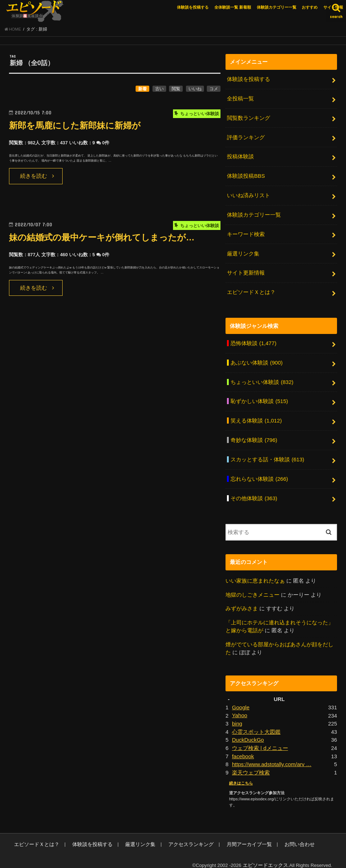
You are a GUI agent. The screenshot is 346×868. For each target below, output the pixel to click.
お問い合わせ (281, 836)
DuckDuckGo (248, 732)
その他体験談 (254, 492)
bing (237, 716)
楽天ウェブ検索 (251, 764)
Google (241, 700)
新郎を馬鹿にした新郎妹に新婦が (78, 126)
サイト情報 (333, 7)
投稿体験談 (240, 156)
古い (159, 90)
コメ (214, 90)
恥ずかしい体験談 (259, 397)
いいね (195, 90)
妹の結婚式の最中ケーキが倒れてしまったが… (106, 238)
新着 (142, 90)
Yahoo (240, 708)
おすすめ (310, 7)
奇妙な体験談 (254, 435)
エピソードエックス (267, 857)
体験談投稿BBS (246, 175)
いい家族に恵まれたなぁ (255, 575)
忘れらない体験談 (259, 474)
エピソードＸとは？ (251, 289)
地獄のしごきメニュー (252, 588)
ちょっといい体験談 (262, 378)
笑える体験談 (256, 416)
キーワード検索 (246, 232)
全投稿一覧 (240, 99)
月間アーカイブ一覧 (233, 836)
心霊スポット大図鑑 (256, 724)
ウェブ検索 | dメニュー (260, 740)
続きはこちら (241, 775)
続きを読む (34, 177)
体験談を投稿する (193, 7)
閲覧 (176, 90)
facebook (243, 748)
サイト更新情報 (246, 271)
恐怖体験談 (253, 340)
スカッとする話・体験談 (267, 455)
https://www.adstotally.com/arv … (271, 756)
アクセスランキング (179, 836)
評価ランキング (246, 137)
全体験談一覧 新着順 (233, 7)
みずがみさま (242, 602)
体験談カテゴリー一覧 (277, 7)
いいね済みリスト (249, 194)
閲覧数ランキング (249, 118)
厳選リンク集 (243, 252)
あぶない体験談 (256, 359)
